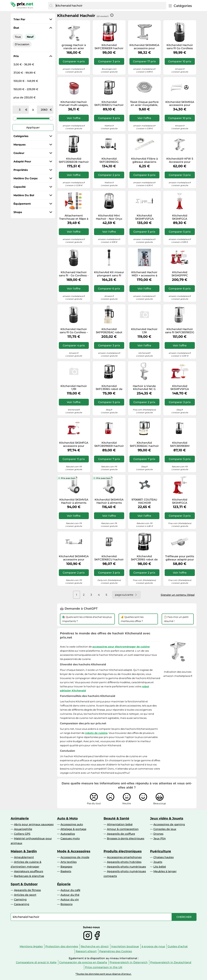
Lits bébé (160, 867)
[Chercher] (51, 6)
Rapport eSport (86, 951)
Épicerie (64, 884)
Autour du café (70, 890)
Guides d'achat (178, 946)
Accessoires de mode (75, 857)
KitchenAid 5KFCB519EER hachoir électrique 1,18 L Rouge (109, 444)
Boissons (67, 904)
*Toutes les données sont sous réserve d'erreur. (103, 974)
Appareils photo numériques (126, 867)
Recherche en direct (95, 946)
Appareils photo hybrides (124, 862)
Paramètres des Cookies (116, 951)
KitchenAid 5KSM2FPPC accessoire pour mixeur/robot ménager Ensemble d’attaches (180, 274)
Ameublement (24, 857)
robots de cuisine (96, 733)
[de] (20, 110)
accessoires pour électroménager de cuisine (121, 647)
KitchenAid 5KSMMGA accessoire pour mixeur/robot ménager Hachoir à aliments (144, 47)
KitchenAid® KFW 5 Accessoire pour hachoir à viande (180, 160)
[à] (44, 110)
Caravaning (22, 904)
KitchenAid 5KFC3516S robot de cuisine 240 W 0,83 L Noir (109, 388)
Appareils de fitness (27, 890)
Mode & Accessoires (74, 851)
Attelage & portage (73, 829)
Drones (158, 834)
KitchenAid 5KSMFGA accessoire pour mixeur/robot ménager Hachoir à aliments (74, 444)
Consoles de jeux (165, 829)
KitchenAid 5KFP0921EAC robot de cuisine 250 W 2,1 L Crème (109, 331)
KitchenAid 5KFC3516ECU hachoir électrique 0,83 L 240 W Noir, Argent (109, 104)
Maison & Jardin (24, 851)
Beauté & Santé (116, 818)
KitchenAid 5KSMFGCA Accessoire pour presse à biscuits (180, 217)
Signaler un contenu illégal (178, 595)
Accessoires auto (72, 824)
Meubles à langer (165, 871)
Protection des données (62, 946)
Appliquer (33, 127)
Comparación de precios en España (83, 962)
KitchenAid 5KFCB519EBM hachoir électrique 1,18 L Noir (180, 444)
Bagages (66, 867)
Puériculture (161, 851)
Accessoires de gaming (169, 824)
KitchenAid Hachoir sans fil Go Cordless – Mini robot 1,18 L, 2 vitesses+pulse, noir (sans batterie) (74, 331)
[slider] (15, 118)
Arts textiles (69, 862)
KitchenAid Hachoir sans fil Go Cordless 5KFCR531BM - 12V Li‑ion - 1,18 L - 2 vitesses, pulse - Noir (180, 47)
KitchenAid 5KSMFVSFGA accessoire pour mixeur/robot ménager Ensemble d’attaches (144, 217)
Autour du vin (70, 899)
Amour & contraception (123, 829)
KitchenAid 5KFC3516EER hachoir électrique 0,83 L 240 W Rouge (109, 47)
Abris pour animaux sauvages (34, 824)
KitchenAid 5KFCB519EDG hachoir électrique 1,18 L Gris (109, 160)
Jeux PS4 (160, 838)
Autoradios (68, 834)
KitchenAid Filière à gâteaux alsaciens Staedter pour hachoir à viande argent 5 (144, 160)
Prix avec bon (68, 478)
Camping (20, 899)
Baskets (66, 871)
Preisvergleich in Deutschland (171, 962)
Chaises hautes (164, 857)
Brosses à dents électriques (126, 838)
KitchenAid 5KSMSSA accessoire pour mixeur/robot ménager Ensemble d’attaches (180, 104)
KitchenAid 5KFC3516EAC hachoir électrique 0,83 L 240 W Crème (144, 444)
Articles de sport (25, 895)
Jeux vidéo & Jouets (167, 818)
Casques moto (70, 838)
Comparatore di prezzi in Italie (36, 962)
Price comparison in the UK (104, 967)
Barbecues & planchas (29, 876)
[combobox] (110, 6)
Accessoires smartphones (124, 857)
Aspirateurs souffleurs (29, 871)
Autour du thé (70, 895)
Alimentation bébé (120, 824)
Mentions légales (31, 946)
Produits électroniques (123, 851)
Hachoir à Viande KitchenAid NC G (144, 388)
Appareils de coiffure (121, 834)
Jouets (158, 862)
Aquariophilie (23, 829)
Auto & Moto (67, 818)
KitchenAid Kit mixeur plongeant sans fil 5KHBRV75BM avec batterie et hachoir (109, 274)
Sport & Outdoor (24, 884)
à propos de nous (153, 946)
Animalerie (20, 818)
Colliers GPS (22, 834)
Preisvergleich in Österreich (129, 962)
